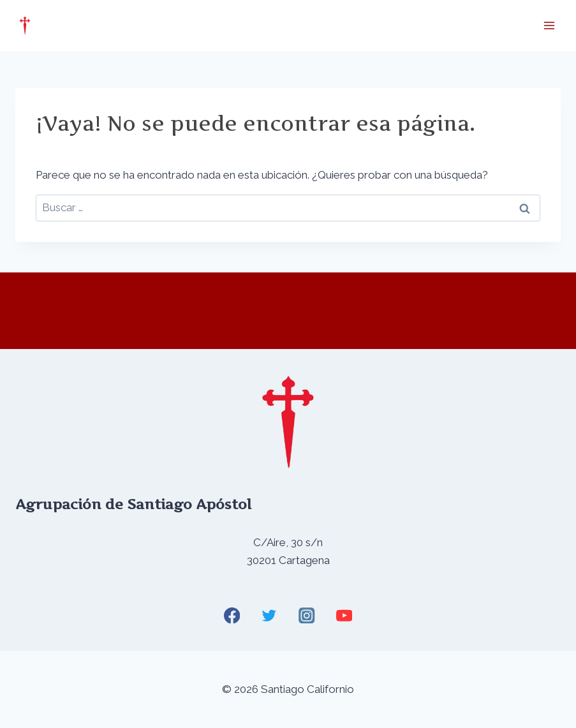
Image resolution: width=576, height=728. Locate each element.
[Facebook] (232, 615)
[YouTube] (344, 615)
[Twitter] (270, 615)
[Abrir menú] (549, 25)
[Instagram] (306, 615)
